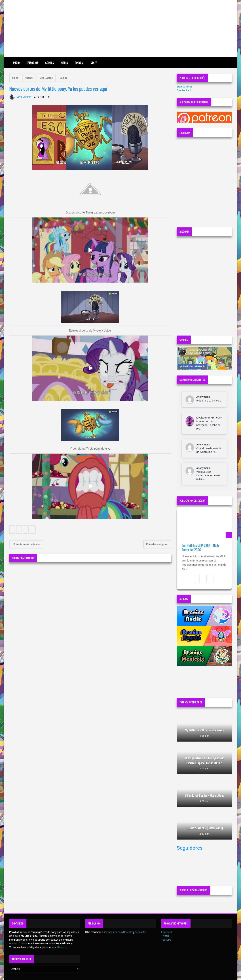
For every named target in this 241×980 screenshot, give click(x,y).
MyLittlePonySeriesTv (209, 418)
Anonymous (203, 397)
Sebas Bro (141, 932)
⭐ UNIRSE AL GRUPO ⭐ (192, 366)
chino (15, 78)
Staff (94, 63)
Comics (50, 63)
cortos (29, 78)
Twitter (165, 936)
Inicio (16, 63)
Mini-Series (46, 78)
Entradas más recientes (27, 544)
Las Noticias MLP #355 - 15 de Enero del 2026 (201, 548)
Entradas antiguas (157, 544)
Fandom (79, 63)
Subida (64, 78)
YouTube (166, 940)
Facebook (167, 932)
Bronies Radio (185, 90)
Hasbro (61, 947)
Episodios (32, 63)
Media (64, 63)
